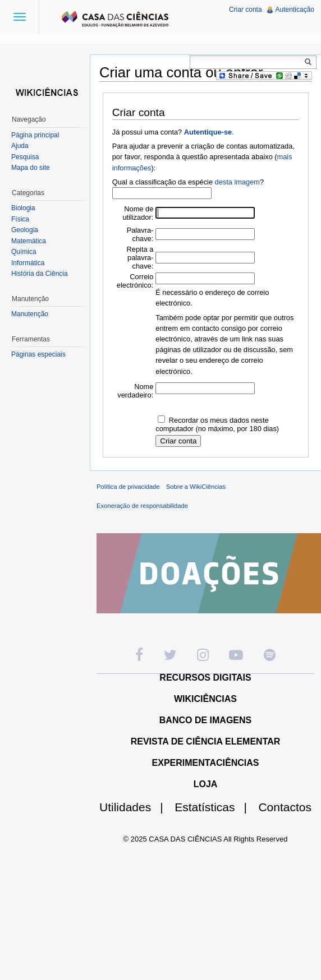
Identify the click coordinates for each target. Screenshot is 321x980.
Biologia (23, 208)
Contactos (285, 807)
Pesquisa (25, 157)
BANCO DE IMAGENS (205, 720)
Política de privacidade (128, 487)
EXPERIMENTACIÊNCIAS (206, 763)
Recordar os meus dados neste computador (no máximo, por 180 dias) (217, 424)
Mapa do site (31, 168)
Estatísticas (215, 807)
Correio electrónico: (135, 281)
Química (24, 252)
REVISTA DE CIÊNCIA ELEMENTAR (206, 741)
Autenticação (295, 10)
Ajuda (20, 146)
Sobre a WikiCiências (196, 487)
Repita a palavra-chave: (140, 258)
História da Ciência (40, 274)
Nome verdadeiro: (135, 391)
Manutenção (30, 314)
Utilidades (136, 807)
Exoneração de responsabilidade (142, 506)
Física (20, 219)
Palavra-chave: (140, 234)
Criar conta (246, 10)
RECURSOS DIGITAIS (205, 678)
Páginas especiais (38, 354)
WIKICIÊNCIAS (205, 699)
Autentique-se (208, 132)
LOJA (206, 784)
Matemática (29, 241)
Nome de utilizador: (138, 213)
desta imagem (237, 182)
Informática (28, 263)
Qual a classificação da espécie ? (188, 182)
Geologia (25, 230)
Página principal (35, 135)
